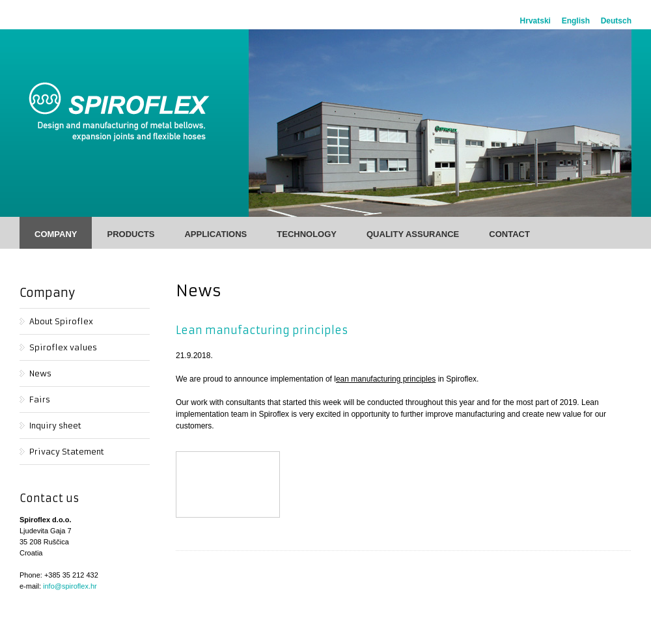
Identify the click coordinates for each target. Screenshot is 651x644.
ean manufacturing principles (386, 379)
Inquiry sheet (55, 426)
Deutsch (616, 21)
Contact (509, 234)
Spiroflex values (63, 347)
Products (131, 234)
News (40, 373)
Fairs (40, 399)
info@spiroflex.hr (70, 586)
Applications (215, 234)
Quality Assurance (413, 234)
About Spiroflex (61, 321)
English (576, 21)
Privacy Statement (67, 452)
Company (56, 234)
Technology (307, 234)
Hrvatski (535, 21)
